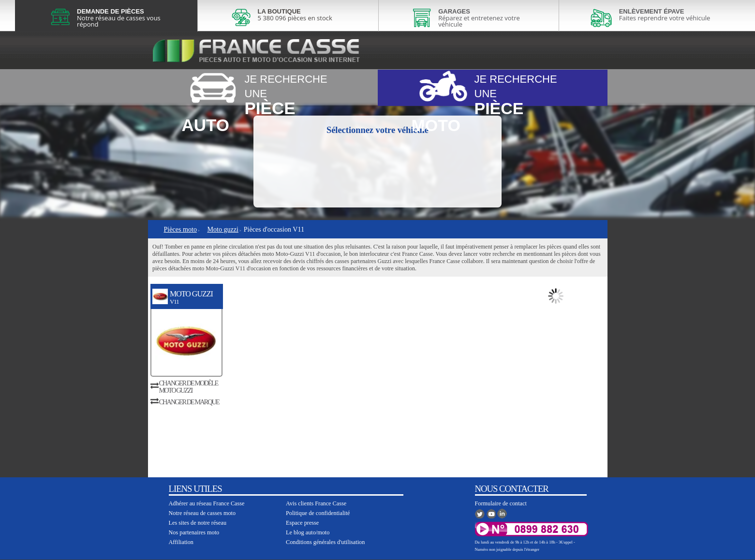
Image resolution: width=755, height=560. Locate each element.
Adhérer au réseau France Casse (207, 503)
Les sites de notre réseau (198, 523)
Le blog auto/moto (308, 532)
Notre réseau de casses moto (202, 513)
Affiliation (181, 542)
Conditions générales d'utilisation (325, 542)
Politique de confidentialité (318, 513)
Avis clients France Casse (316, 503)
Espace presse (302, 523)
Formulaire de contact (501, 503)
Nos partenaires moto (194, 532)
